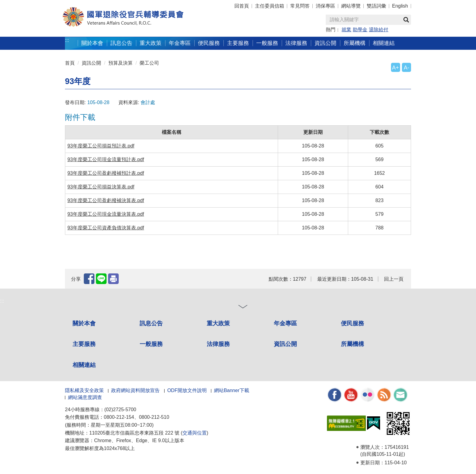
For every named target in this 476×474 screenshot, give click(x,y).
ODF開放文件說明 (187, 390)
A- (406, 68)
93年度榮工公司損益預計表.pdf (101, 146)
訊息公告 (151, 323)
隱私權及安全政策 (84, 390)
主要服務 (84, 344)
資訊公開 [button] (325, 43)
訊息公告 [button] (121, 43)
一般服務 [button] (267, 43)
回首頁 (242, 6)
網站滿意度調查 (85, 397)
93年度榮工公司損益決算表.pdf (101, 187)
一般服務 (151, 344)
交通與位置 (195, 433)
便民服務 (352, 323)
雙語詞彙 (376, 6)
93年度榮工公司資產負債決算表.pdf (106, 228)
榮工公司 (149, 63)
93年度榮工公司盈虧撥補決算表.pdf (106, 200)
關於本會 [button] (92, 43)
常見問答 (300, 6)
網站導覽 (351, 6)
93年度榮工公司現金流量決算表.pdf (106, 214)
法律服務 (218, 344)
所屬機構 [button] (355, 43)
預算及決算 (121, 63)
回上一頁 (394, 279)
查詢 (406, 20)
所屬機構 (352, 344)
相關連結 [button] (384, 43)
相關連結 (84, 365)
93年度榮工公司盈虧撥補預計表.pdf (106, 173)
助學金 (360, 30)
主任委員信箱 (270, 6)
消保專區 (325, 6)
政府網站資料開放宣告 (135, 390)
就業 (346, 30)
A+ (396, 68)
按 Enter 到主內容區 (27, 4)
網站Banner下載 (232, 390)
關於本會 (84, 323)
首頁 (70, 63)
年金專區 (180, 43)
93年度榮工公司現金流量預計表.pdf (106, 159)
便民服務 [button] (209, 43)
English (400, 6)
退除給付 (379, 30)
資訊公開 (91, 63)
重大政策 (151, 43)
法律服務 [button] (296, 43)
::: (67, 40)
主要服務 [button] (238, 43)
